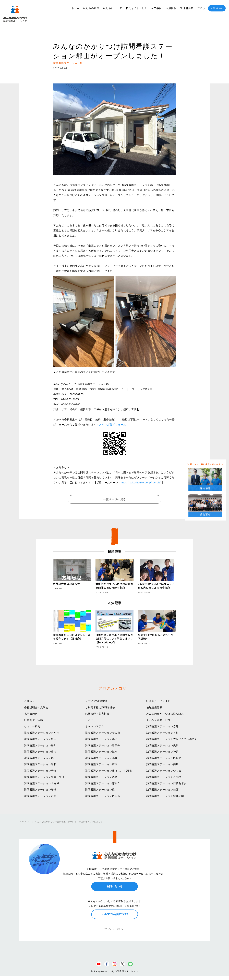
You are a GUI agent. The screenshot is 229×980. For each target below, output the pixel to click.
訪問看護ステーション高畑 (162, 764)
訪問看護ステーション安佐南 (103, 733)
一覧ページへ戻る (114, 499)
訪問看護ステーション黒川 (162, 745)
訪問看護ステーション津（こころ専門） (109, 771)
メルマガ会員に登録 (114, 914)
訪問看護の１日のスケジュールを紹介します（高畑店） (72, 637)
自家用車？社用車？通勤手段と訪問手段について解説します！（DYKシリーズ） (114, 639)
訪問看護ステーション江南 (101, 752)
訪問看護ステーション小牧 (101, 758)
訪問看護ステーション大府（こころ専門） (172, 739)
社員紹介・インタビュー (161, 701)
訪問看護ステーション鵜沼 (101, 739)
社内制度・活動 (34, 720)
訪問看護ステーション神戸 (162, 752)
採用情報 (171, 8)
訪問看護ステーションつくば (164, 771)
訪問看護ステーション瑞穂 (40, 790)
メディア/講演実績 (96, 701)
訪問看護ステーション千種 (40, 771)
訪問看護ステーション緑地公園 (165, 796)
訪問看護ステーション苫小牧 (164, 777)
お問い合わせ (217, 8)
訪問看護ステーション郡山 (40, 758)
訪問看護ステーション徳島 (101, 777)
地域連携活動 (154, 707)
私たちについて (112, 8)
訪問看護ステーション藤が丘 (103, 783)
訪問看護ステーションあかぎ (42, 733)
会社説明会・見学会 (36, 707)
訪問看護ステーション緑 (100, 790)
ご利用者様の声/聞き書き (100, 707)
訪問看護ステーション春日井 (103, 745)
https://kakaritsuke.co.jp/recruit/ (141, 482)
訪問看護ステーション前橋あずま (167, 783)
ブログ (201, 8)
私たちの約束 (91, 8)
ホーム (75, 8)
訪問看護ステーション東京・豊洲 (44, 777)
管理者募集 (187, 8)
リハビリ (91, 720)
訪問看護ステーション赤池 (162, 726)
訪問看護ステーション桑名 (40, 752)
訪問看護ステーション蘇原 (101, 764)
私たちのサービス (136, 8)
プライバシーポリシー (114, 929)
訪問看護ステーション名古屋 (42, 783)
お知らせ (30, 701)
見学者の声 (31, 714)
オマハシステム (95, 726)
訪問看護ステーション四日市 (103, 796)
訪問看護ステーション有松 (162, 733)
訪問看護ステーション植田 (40, 739)
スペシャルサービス (158, 720)
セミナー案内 (32, 726)
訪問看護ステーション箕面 (162, 790)
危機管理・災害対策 (97, 714)
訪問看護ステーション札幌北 (164, 758)
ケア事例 (156, 8)
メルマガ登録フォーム (112, 424)
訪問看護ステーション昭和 (40, 764)
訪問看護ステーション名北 (40, 796)
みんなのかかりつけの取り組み (165, 714)
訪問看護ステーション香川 (40, 745)
